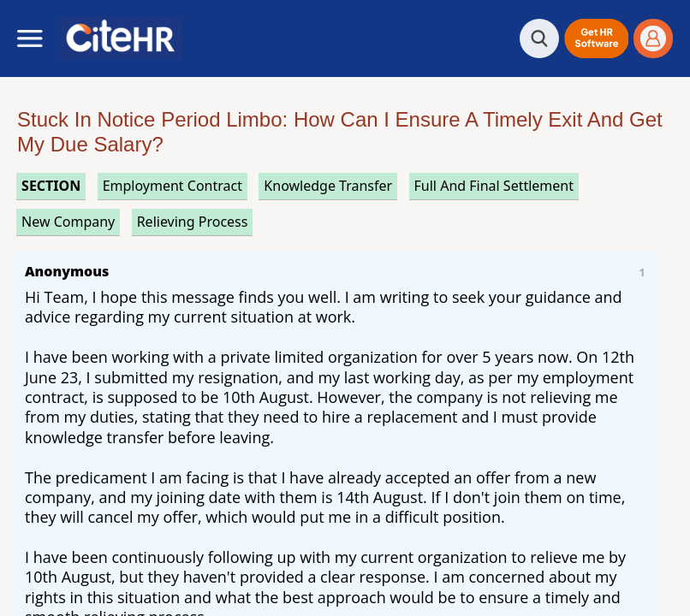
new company (68, 222)
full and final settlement (494, 186)
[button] (596, 38)
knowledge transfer (328, 186)
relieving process (193, 222)
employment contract (172, 186)
